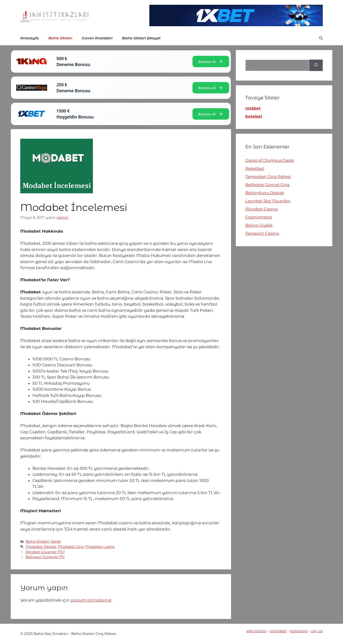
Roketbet (255, 169)
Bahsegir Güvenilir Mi (45, 557)
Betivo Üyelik (259, 225)
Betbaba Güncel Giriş (267, 185)
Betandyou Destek (265, 193)
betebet (254, 116)
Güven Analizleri (97, 38)
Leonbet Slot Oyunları (268, 201)
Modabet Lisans (100, 547)
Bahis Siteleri (60, 38)
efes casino (256, 631)
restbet (253, 108)
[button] (321, 38)
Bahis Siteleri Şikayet (141, 38)
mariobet (278, 631)
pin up (317, 631)
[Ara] (316, 65)
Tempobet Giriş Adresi (268, 177)
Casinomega (259, 217)
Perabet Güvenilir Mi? (45, 552)
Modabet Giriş (71, 547)
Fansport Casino (262, 233)
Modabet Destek (41, 547)
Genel (56, 542)
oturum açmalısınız (91, 600)
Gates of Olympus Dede (270, 160)
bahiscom (299, 631)
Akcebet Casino (262, 209)
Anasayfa (30, 38)
